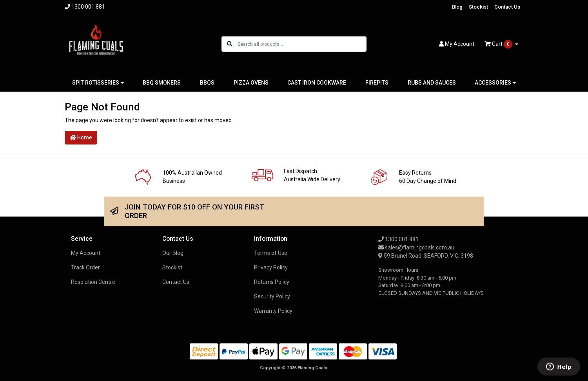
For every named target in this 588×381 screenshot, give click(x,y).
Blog (457, 7)
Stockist (478, 7)
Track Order (85, 267)
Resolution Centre (93, 282)
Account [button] (457, 44)
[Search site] (230, 44)
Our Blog (173, 253)
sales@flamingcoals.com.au (416, 247)
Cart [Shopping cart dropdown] (499, 44)
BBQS (207, 83)
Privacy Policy (271, 267)
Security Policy (272, 296)
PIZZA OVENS (251, 83)
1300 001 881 (398, 239)
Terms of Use (271, 253)
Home (81, 137)
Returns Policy (272, 282)
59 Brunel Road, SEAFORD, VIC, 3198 (426, 256)
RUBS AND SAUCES (432, 83)
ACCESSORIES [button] (493, 83)
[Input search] (302, 44)
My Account (86, 253)
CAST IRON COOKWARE (317, 83)
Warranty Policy (273, 311)
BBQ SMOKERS (162, 83)
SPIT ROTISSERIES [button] (96, 83)
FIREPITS (377, 83)
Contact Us (507, 7)
